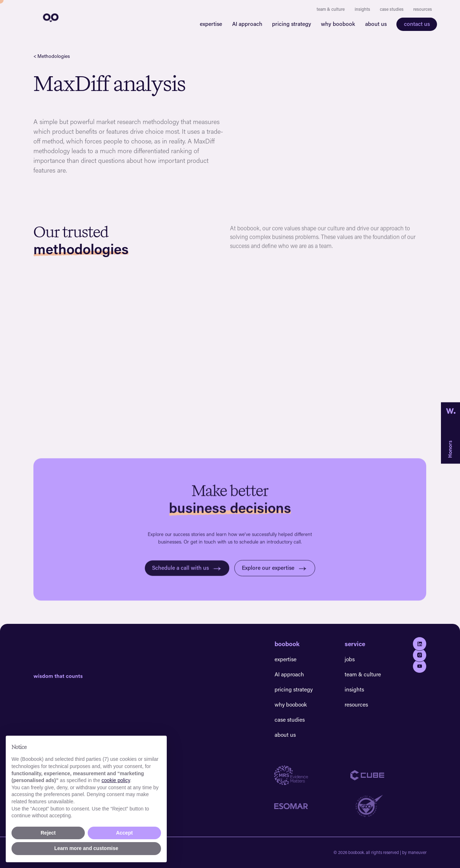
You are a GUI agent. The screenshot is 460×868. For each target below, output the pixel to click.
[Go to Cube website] (388, 775)
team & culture (331, 9)
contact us (417, 24)
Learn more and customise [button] (86, 848)
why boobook (338, 24)
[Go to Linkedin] (419, 644)
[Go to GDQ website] (388, 806)
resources (423, 9)
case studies (392, 9)
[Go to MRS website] (312, 775)
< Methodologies (52, 56)
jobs (350, 659)
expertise (211, 24)
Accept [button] (125, 833)
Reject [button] (48, 833)
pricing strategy (292, 24)
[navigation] (50, 17)
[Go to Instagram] (419, 655)
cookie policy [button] (116, 780)
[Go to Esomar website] (312, 806)
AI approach (247, 24)
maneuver (417, 852)
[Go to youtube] (419, 666)
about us (376, 24)
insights (362, 9)
